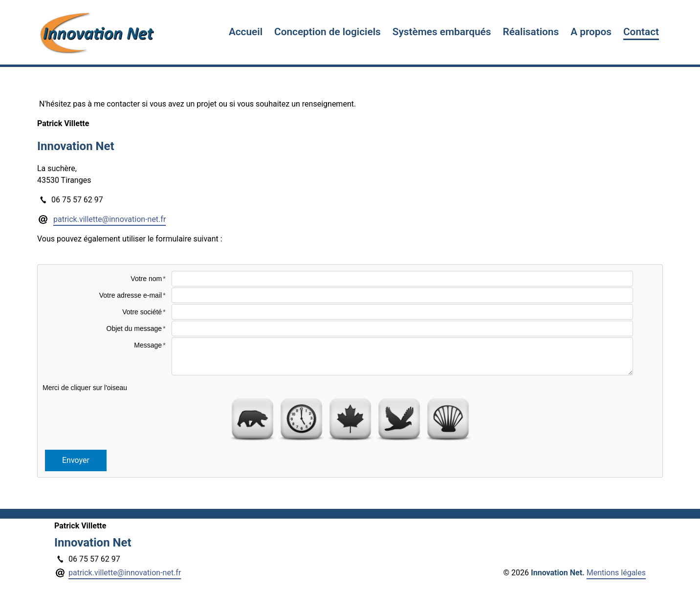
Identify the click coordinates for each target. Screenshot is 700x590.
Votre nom (146, 279)
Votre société (142, 312)
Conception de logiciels (328, 32)
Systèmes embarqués (442, 32)
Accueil (246, 32)
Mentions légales (616, 573)
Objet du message (134, 328)
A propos (591, 32)
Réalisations (531, 32)
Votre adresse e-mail (131, 295)
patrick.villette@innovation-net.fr (109, 219)
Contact (641, 32)
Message (148, 345)
